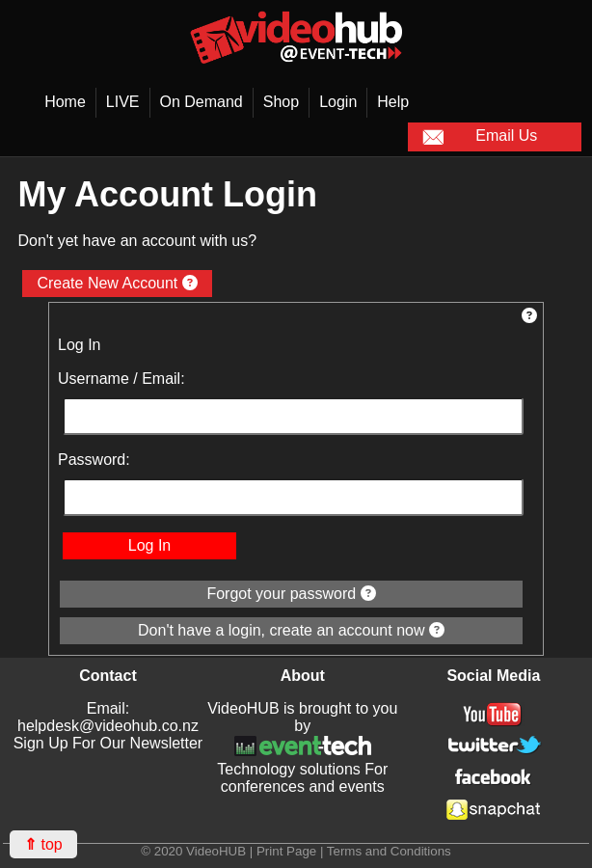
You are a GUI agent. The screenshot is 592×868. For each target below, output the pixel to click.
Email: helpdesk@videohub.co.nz (108, 717)
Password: (94, 460)
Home (65, 102)
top (43, 844)
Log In (149, 545)
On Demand (202, 102)
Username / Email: (121, 379)
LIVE (123, 102)
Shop (281, 102)
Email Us (480, 137)
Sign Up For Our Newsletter (108, 743)
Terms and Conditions (389, 851)
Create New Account (117, 283)
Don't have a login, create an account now (291, 630)
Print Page (286, 851)
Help (393, 102)
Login (338, 102)
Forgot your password (291, 594)
